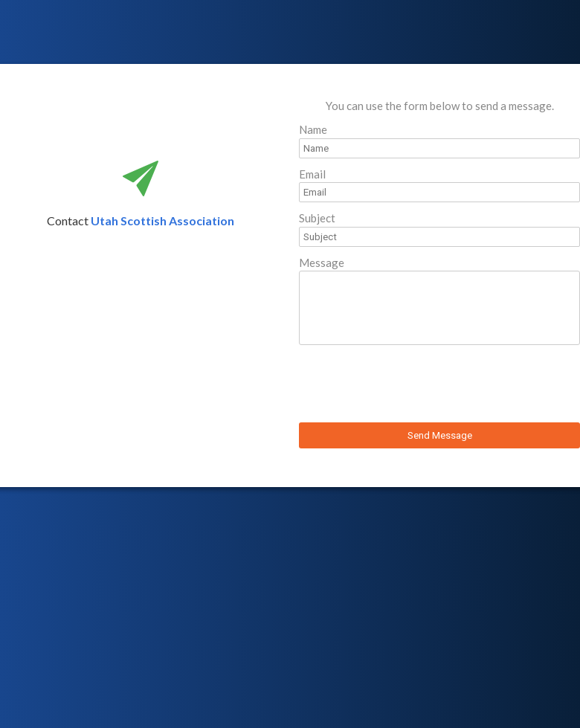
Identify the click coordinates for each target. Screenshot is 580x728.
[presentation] (412, 386)
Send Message (440, 435)
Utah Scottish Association (162, 220)
